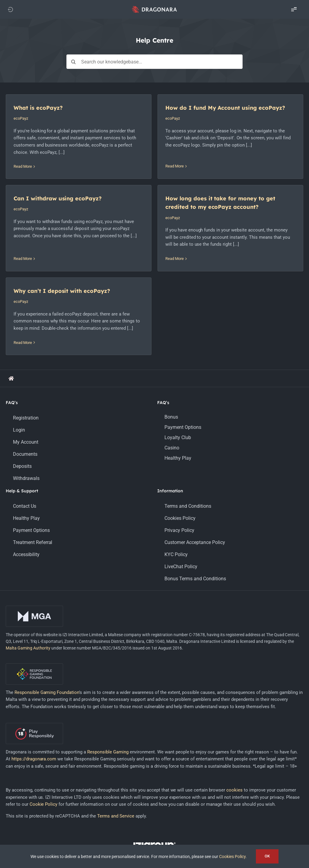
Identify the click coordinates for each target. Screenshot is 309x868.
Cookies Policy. (233, 857)
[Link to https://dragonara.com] (10, 9)
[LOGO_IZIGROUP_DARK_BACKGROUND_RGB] (154, 800)
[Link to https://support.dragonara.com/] (11, 333)
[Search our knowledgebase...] (154, 62)
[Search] (74, 62)
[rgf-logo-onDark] (34, 621)
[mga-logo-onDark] (34, 563)
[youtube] (167, 817)
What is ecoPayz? (38, 108)
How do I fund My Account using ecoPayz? (176, 108)
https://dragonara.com (34, 714)
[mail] (180, 817)
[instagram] (154, 817)
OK (267, 856)
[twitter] (142, 817)
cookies (234, 745)
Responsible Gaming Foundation (47, 648)
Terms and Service (116, 771)
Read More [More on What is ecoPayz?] (23, 166)
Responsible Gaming (108, 707)
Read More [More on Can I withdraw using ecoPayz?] (220, 162)
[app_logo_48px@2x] (154, 7)
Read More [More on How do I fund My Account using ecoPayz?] (125, 159)
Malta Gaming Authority (28, 603)
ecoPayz (21, 118)
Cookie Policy (44, 759)
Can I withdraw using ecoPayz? (255, 110)
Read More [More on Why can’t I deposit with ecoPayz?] (121, 268)
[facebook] (129, 817)
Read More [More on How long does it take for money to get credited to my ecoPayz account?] (27, 274)
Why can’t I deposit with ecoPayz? (160, 216)
